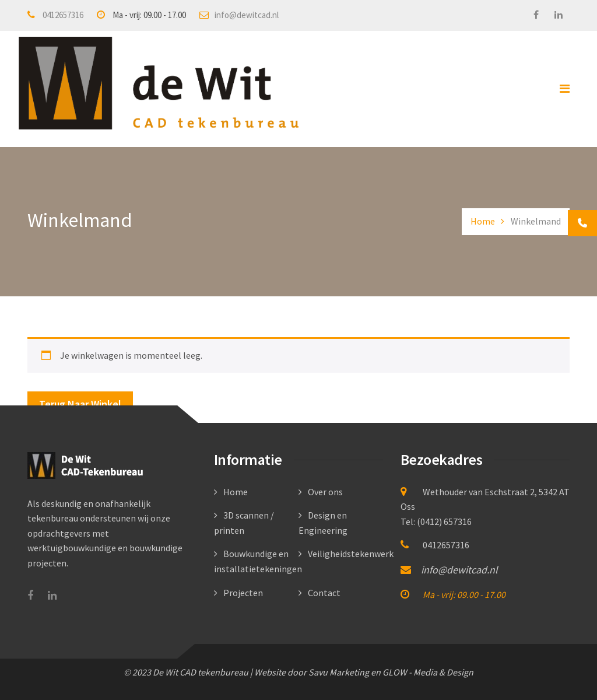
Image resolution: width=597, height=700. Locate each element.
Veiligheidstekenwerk (351, 554)
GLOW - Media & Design (428, 672)
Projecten (243, 593)
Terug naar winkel (80, 404)
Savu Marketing (339, 672)
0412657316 (63, 15)
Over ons (325, 492)
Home (483, 221)
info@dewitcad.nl (247, 15)
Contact (324, 593)
